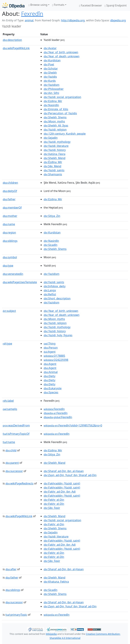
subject (9, 311)
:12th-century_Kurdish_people (65, 134)
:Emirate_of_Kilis (56, 109)
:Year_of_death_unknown (62, 56)
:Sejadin (51, 138)
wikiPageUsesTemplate (20, 282)
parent (12, 463)
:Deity (50, 376)
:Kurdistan (52, 60)
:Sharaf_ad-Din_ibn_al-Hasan (64, 471)
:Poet (49, 64)
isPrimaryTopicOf (16, 434)
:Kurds (50, 81)
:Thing (50, 344)
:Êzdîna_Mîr (53, 162)
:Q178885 (54, 356)
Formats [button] (58, 5)
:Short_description (57, 298)
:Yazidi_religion (55, 130)
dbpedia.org (118, 20)
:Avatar (50, 48)
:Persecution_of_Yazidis (60, 113)
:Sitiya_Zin (52, 216)
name (9, 224)
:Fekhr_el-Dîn (54, 504)
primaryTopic (16, 615)
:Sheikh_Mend (55, 158)
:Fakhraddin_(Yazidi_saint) (62, 483)
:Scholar (51, 69)
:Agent (50, 352)
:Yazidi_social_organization (62, 97)
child (11, 450)
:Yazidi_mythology (57, 142)
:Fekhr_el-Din (54, 500)
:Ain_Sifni (51, 93)
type (8, 266)
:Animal (51, 372)
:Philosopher (54, 89)
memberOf (12, 208)
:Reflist (50, 294)
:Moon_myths (54, 121)
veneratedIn (13, 274)
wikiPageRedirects (19, 483)
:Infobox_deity (55, 286)
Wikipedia (51, 634)
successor (14, 471)
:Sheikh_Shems (55, 117)
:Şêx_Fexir (52, 508)
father (9, 199)
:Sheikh (50, 73)
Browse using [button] (38, 5)
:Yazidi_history (55, 150)
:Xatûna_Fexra (55, 154)
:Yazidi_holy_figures (58, 335)
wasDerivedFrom (16, 425)
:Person (51, 348)
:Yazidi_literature (56, 146)
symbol (10, 257)
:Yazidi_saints (54, 170)
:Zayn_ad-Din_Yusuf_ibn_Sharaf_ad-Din (70, 475)
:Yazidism (52, 85)
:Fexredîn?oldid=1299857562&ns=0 (73, 425)
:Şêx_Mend (52, 166)
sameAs (10, 409)
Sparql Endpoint (116, 5)
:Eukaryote (53, 388)
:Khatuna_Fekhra (56, 582)
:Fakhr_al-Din (54, 524)
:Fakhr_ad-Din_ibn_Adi (60, 492)
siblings (10, 241)
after (11, 569)
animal (29, 20)
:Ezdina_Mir (53, 101)
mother (10, 216)
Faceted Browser (90, 5)
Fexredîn (32, 14)
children (10, 183)
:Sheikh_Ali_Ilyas (56, 125)
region (9, 232)
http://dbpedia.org (73, 20)
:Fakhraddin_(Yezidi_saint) (62, 496)
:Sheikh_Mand (55, 463)
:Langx (50, 290)
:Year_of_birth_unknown (61, 52)
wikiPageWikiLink (16, 48)
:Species (51, 392)
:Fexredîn (54, 409)
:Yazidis (50, 77)
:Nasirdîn (51, 105)
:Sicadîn (51, 245)
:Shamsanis (53, 174)
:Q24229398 (56, 360)
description (12, 40)
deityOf (10, 191)
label (8, 401)
